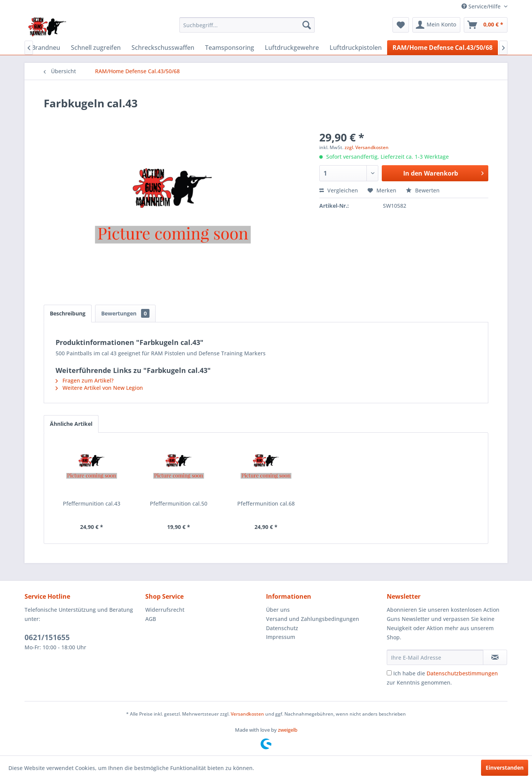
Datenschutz (282, 628)
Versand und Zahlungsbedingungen (313, 619)
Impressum (281, 637)
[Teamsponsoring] (230, 48)
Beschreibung (68, 313)
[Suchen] (307, 25)
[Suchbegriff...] (247, 25)
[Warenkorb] (486, 25)
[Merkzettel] (401, 25)
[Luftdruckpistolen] (356, 48)
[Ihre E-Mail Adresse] (435, 657)
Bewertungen (125, 313)
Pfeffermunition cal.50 (179, 503)
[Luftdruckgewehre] (292, 48)
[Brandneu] (46, 48)
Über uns (278, 610)
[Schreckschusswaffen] (163, 48)
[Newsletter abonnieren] (495, 657)
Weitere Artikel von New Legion (99, 388)
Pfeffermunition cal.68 (266, 503)
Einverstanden (505, 768)
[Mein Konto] (436, 25)
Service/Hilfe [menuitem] (482, 6)
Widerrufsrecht (165, 610)
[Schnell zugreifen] (96, 48)
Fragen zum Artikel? (85, 380)
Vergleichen (339, 190)
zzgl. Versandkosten (367, 147)
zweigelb (288, 730)
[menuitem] (247, 25)
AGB (151, 619)
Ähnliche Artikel (71, 424)
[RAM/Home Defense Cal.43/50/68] (443, 48)
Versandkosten (247, 714)
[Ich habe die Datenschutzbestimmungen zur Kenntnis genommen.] (389, 673)
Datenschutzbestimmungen (462, 673)
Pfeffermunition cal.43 (92, 503)
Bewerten (423, 190)
